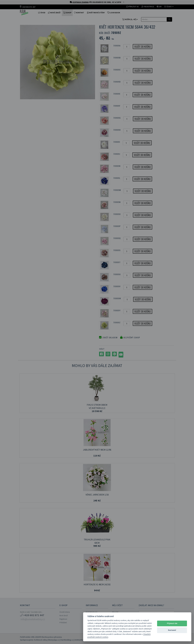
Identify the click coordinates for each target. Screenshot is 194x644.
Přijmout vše (172, 623)
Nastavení (172, 630)
